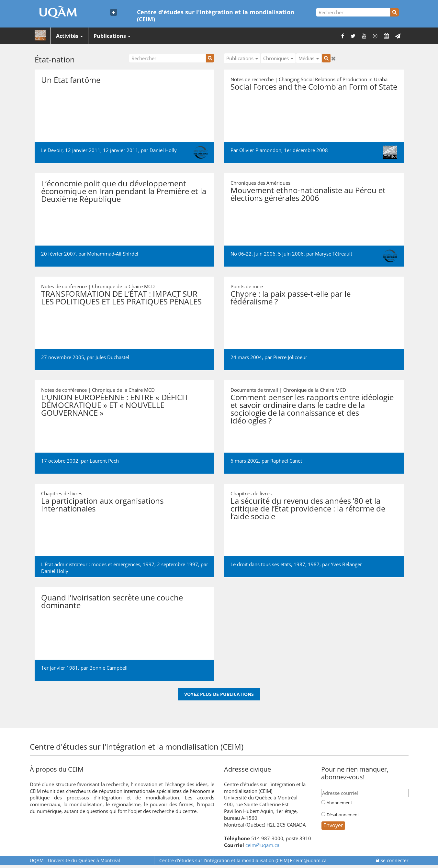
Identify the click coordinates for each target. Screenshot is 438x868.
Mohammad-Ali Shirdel (113, 254)
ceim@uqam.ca (262, 845)
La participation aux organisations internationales (102, 505)
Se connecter (392, 860)
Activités (69, 36)
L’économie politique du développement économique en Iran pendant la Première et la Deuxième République (124, 191)
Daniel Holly (163, 150)
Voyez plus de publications (219, 694)
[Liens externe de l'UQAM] (114, 12)
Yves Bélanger (346, 564)
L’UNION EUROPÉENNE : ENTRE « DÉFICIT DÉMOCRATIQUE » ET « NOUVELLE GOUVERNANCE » (115, 405)
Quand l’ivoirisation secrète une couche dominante (112, 601)
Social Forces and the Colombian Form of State (314, 87)
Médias (309, 58)
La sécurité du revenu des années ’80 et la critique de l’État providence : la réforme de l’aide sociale (308, 508)
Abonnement (339, 803)
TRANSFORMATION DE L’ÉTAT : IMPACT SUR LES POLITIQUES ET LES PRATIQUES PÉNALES (121, 297)
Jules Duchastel (112, 357)
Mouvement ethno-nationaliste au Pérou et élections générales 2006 (308, 194)
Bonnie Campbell (108, 668)
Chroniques (278, 58)
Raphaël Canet (286, 461)
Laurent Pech (104, 461)
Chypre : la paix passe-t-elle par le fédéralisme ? (291, 297)
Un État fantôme (71, 80)
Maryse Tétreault (334, 254)
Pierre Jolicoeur (290, 357)
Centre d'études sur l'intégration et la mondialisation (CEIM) (216, 15)
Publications (112, 36)
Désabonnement (343, 815)
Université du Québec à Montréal (75, 860)
